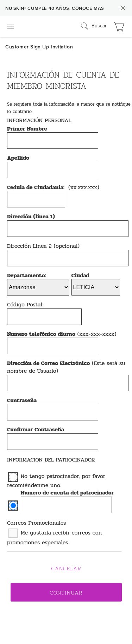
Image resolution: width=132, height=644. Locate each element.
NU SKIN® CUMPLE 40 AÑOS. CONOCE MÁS (55, 8)
